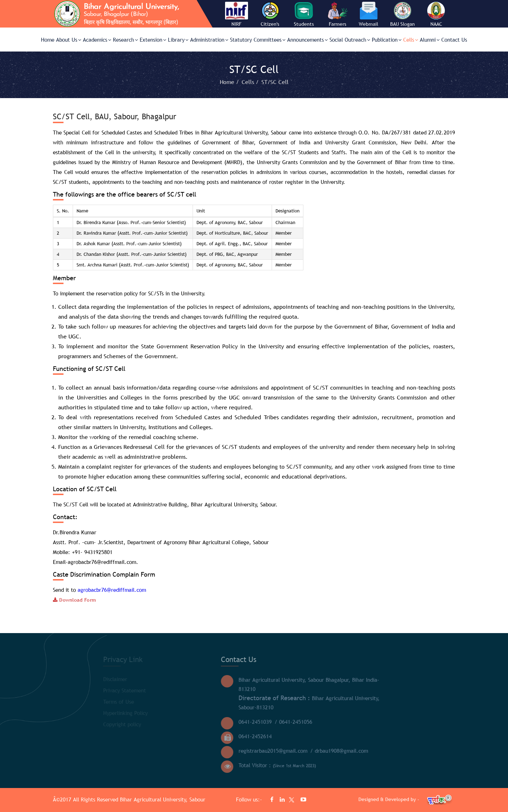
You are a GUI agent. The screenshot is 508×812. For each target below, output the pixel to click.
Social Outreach (350, 40)
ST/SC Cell (275, 82)
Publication (387, 40)
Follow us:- (250, 799)
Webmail (368, 24)
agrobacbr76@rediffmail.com (112, 590)
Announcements (307, 40)
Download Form (75, 600)
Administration (209, 40)
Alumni (430, 40)
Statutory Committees (258, 40)
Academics (97, 40)
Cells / (251, 82)
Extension (153, 40)
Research (125, 40)
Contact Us (454, 40)
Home (48, 40)
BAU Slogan (403, 24)
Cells (411, 40)
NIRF (236, 24)
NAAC (436, 24)
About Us (69, 40)
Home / (230, 82)
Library (178, 40)
